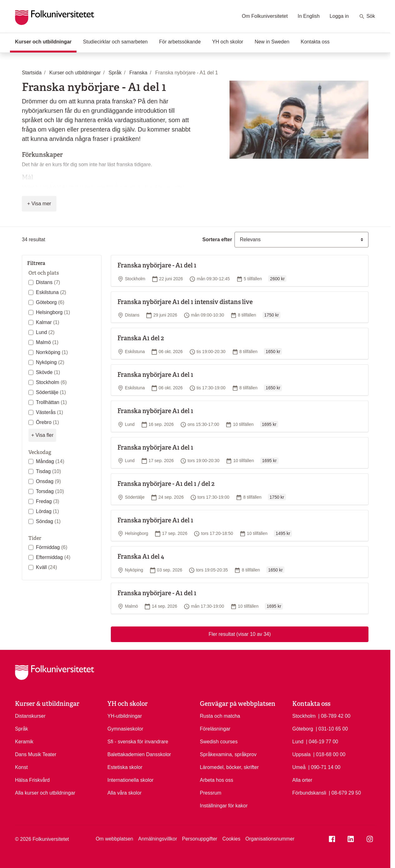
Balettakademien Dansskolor (139, 754)
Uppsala (301, 754)
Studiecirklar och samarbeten (115, 42)
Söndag (48, 521)
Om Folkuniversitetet (265, 16)
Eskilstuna (51, 292)
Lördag (47, 511)
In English (309, 16)
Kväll (47, 567)
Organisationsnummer (270, 839)
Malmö (47, 342)
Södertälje (51, 392)
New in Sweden (272, 42)
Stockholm (51, 382)
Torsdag (50, 491)
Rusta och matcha (220, 716)
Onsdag (48, 481)
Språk (22, 729)
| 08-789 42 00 (334, 716)
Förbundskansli (309, 793)
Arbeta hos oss (217, 780)
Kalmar (48, 322)
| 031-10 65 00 (332, 728)
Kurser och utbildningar (46, 41)
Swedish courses (219, 742)
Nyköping (50, 362)
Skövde (48, 372)
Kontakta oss (315, 42)
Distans (48, 282)
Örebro (47, 422)
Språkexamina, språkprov (228, 754)
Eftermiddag (53, 557)
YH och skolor (228, 42)
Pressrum (210, 793)
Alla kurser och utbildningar (45, 793)
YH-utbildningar (125, 716)
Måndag (50, 461)
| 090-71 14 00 (324, 767)
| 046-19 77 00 (322, 741)
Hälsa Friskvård (32, 780)
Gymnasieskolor (125, 729)
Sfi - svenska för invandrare (138, 742)
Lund (45, 332)
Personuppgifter (200, 839)
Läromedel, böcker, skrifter (229, 767)
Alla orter (302, 780)
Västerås (49, 412)
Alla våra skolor (124, 793)
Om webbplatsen (114, 839)
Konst (21, 767)
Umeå (299, 767)
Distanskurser (30, 716)
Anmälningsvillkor (158, 839)
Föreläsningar (215, 729)
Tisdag (48, 471)
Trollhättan (51, 402)
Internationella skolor (131, 780)
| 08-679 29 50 (345, 792)
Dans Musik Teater (36, 754)
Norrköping (52, 352)
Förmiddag (52, 547)
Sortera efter (217, 239)
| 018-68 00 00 (329, 754)
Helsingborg (53, 312)
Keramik (24, 742)
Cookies (231, 839)
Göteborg (50, 302)
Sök (367, 17)
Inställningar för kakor (224, 806)
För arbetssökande (180, 42)
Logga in (339, 16)
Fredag (48, 501)
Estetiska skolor (125, 767)
